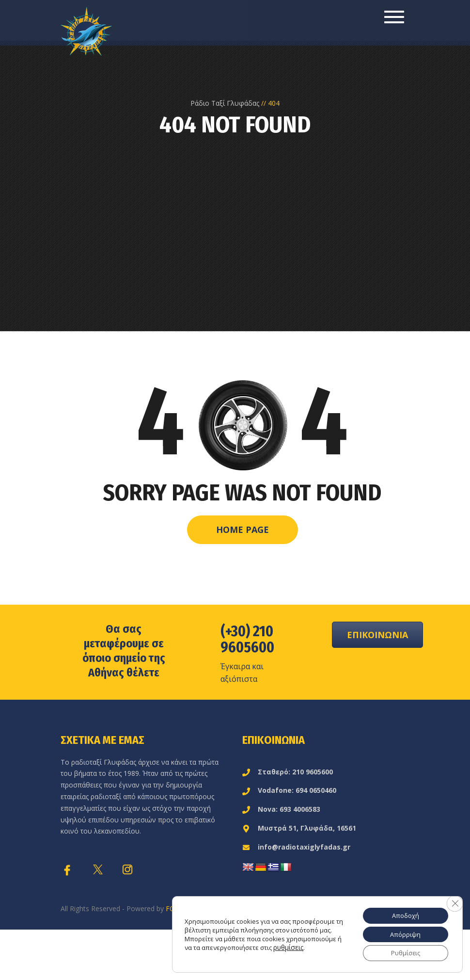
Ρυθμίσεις (402, 952)
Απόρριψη (402, 932)
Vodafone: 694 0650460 (289, 790)
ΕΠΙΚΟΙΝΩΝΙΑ (377, 635)
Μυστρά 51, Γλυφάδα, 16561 (299, 828)
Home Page (243, 530)
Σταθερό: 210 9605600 (288, 772)
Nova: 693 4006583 (281, 809)
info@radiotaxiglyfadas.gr (296, 847)
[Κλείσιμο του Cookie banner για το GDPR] (454, 900)
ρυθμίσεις (293, 949)
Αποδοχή (402, 911)
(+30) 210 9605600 (247, 639)
